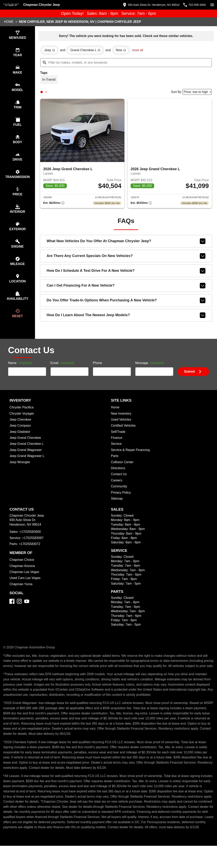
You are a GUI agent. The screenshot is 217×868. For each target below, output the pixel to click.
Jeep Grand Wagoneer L (27, 463)
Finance (117, 445)
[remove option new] (123, 51)
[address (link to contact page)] (147, 5)
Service (117, 451)
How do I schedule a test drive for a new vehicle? (126, 273)
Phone (97, 370)
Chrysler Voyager (22, 421)
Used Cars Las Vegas (25, 585)
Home (9, 22)
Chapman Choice (22, 567)
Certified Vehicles (124, 433)
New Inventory (122, 421)
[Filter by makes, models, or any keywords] (126, 63)
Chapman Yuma (21, 591)
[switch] (212, 5)
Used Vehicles (121, 427)
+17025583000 (31, 539)
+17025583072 (30, 551)
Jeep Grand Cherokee (26, 445)
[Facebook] (12, 608)
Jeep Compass (21, 433)
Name (21, 370)
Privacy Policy (122, 500)
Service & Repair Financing (131, 457)
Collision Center (123, 469)
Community (120, 493)
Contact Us (119, 481)
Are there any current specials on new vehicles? (126, 258)
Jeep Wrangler (20, 469)
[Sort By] (196, 93)
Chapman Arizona (23, 573)
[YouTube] (27, 608)
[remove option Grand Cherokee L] (86, 51)
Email (63, 370)
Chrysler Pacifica (22, 414)
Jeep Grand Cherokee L (27, 451)
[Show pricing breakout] (54, 205)
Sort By (175, 93)
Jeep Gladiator (20, 439)
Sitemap (117, 506)
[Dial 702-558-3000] (193, 5)
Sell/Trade (119, 439)
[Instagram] (19, 608)
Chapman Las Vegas (25, 579)
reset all (140, 51)
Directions (119, 475)
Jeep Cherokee (21, 427)
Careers (117, 487)
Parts (115, 463)
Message (150, 370)
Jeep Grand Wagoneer (26, 457)
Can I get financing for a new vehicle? (126, 287)
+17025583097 (34, 545)
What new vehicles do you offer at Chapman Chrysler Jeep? (126, 243)
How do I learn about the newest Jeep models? (126, 317)
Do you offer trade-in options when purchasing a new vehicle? (126, 302)
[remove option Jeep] (50, 51)
